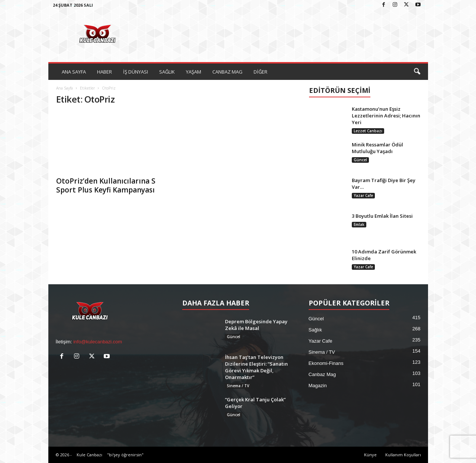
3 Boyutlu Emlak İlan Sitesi (382, 216)
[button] (417, 72)
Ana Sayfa (65, 88)
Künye (370, 455)
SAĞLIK (167, 72)
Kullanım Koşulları (403, 455)
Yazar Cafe (363, 195)
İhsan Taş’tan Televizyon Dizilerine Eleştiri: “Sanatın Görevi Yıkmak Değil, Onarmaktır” (256, 367)
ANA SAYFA (74, 72)
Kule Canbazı (89, 455)
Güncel (360, 160)
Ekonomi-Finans (326, 363)
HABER (104, 72)
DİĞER (260, 72)
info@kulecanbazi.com (98, 342)
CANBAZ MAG (227, 72)
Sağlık (315, 330)
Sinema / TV (238, 386)
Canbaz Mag (322, 374)
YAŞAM (194, 72)
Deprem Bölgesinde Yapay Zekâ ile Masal (256, 325)
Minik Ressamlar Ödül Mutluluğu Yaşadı (377, 148)
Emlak (359, 224)
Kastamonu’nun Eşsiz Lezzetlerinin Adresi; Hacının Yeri (386, 116)
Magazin (318, 386)
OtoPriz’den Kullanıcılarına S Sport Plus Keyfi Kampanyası (106, 185)
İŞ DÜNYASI (136, 72)
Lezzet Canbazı (368, 131)
